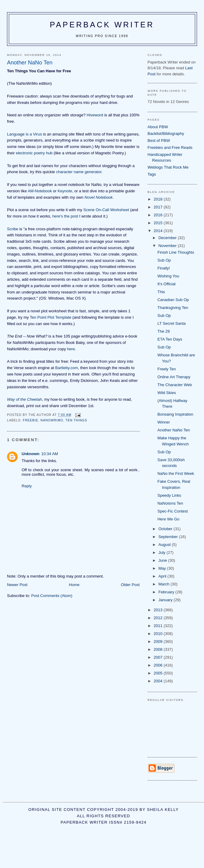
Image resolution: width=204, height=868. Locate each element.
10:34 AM (50, 454)
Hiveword (95, 115)
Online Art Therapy (174, 377)
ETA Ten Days (170, 339)
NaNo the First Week (176, 473)
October (166, 529)
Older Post (130, 585)
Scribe (13, 229)
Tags (152, 174)
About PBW (158, 127)
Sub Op (164, 260)
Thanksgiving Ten (173, 308)
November (168, 246)
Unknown (31, 454)
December (168, 238)
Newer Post (17, 585)
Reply (27, 486)
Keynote (65, 191)
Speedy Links (169, 495)
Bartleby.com (67, 368)
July (162, 552)
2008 (159, 649)
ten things (76, 420)
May (163, 568)
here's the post (65, 216)
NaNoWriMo (52, 420)
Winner (164, 422)
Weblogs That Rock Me (168, 167)
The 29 (164, 331)
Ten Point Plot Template (51, 317)
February (167, 592)
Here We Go (168, 519)
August (165, 545)
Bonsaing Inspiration (175, 414)
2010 (159, 634)
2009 (159, 642)
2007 (159, 657)
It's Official (166, 284)
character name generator (79, 172)
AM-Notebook (40, 191)
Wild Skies (167, 393)
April (163, 576)
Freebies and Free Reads (170, 148)
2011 (159, 626)
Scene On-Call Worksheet (106, 210)
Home (74, 585)
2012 (159, 618)
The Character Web (175, 385)
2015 (159, 223)
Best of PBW (159, 141)
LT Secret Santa (172, 323)
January (166, 600)
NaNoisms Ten (170, 503)
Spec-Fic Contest (173, 511)
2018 (159, 199)
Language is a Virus (25, 134)
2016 (159, 215)
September (169, 537)
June (163, 560)
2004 (159, 681)
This (161, 292)
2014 (159, 231)
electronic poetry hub (34, 153)
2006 (159, 665)
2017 (159, 207)
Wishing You (168, 276)
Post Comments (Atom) (52, 596)
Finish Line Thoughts (176, 252)
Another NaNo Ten (174, 430)
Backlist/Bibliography (166, 134)
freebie (30, 420)
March (164, 584)
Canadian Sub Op (173, 300)
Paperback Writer (102, 25)
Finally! (164, 268)
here (71, 349)
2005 (159, 673)
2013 (159, 610)
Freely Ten (167, 369)
